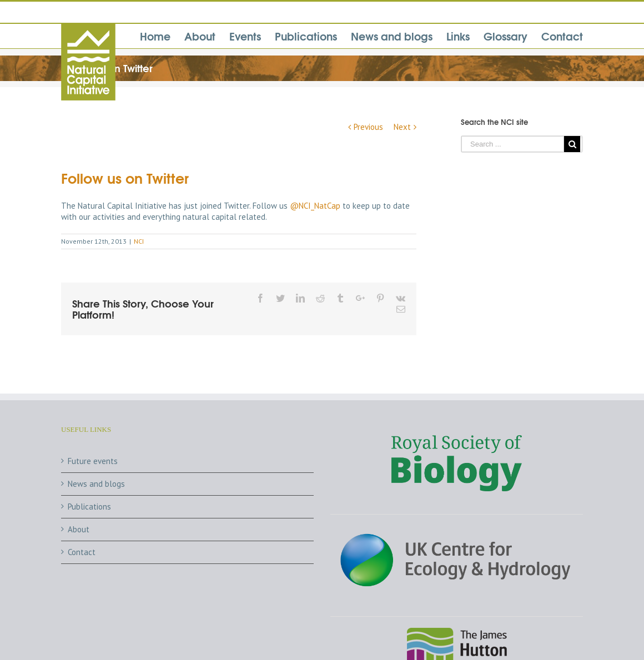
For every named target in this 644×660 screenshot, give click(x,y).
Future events (93, 461)
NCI (139, 241)
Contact (82, 552)
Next (402, 127)
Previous (368, 127)
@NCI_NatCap (315, 206)
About (79, 529)
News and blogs (96, 484)
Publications (89, 507)
